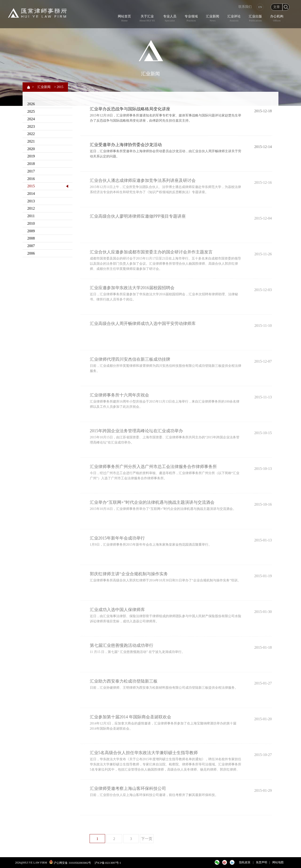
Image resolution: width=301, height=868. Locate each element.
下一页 (147, 839)
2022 (31, 134)
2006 (31, 253)
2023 (31, 126)
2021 (31, 141)
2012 (31, 208)
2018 (31, 164)
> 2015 (59, 87)
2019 (31, 156)
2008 (31, 238)
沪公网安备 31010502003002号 (72, 863)
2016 (31, 179)
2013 (31, 201)
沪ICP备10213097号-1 (108, 863)
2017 (31, 171)
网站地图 (278, 862)
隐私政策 (245, 862)
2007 (31, 246)
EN (260, 7)
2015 (31, 186)
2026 (31, 104)
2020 (31, 149)
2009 (31, 231)
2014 (31, 194)
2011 (31, 216)
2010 (31, 223)
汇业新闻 (44, 87)
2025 (31, 111)
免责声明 (261, 862)
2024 (31, 119)
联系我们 (245, 7)
